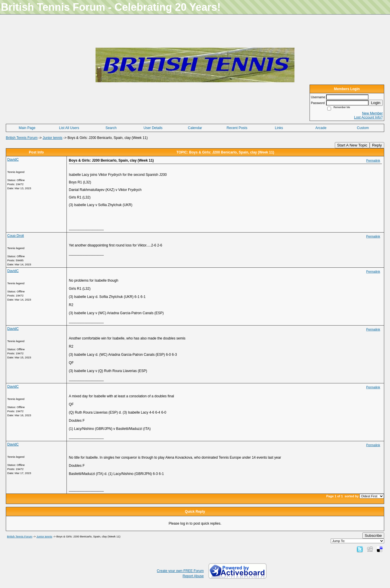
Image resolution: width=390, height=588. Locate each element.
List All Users (69, 128)
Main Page (27, 128)
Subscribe (373, 536)
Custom (363, 128)
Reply (377, 145)
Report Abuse (193, 576)
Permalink (373, 160)
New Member (372, 113)
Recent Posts (237, 128)
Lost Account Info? (368, 117)
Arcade (321, 128)
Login (376, 103)
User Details (153, 128)
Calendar (195, 128)
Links (279, 128)
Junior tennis (53, 138)
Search (111, 128)
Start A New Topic (352, 145)
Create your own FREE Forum (180, 571)
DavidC (13, 160)
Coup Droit (16, 236)
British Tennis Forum (22, 138)
